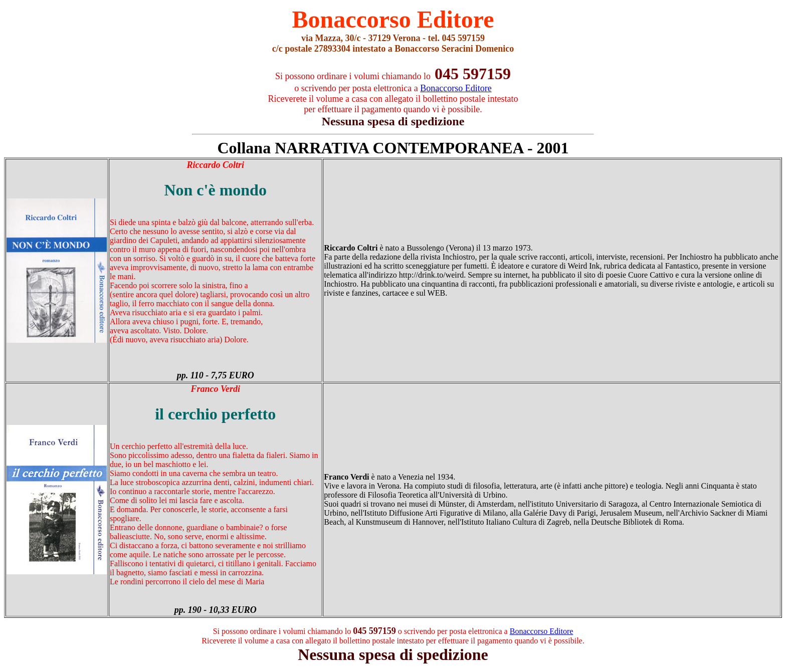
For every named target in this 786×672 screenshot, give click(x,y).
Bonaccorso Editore (542, 631)
